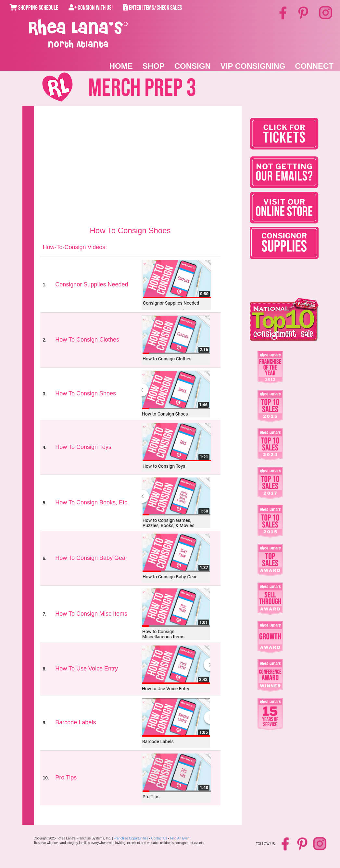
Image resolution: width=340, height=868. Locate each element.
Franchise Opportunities (131, 838)
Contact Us (159, 838)
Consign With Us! (91, 8)
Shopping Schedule (34, 8)
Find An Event (180, 838)
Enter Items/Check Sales (152, 8)
